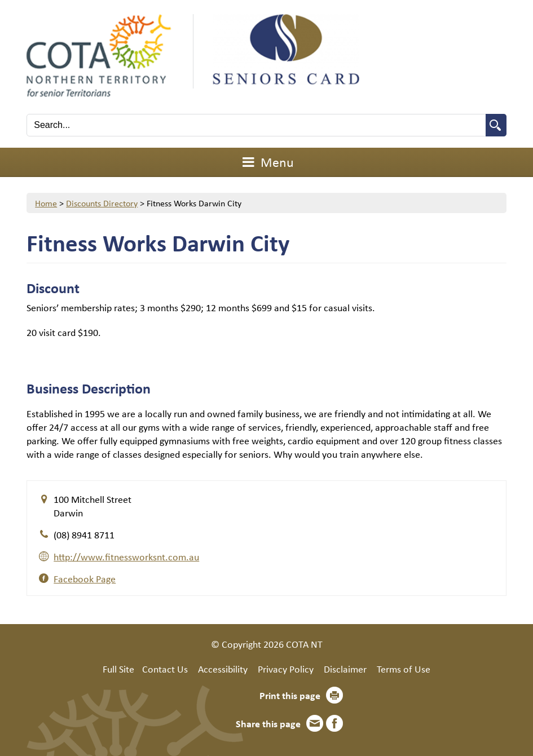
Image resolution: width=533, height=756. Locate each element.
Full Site (118, 669)
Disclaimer (345, 669)
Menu (267, 162)
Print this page (290, 695)
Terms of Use (404, 669)
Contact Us (165, 669)
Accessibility (223, 669)
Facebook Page (85, 578)
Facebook (334, 723)
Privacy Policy (286, 669)
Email (315, 723)
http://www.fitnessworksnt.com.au (126, 556)
